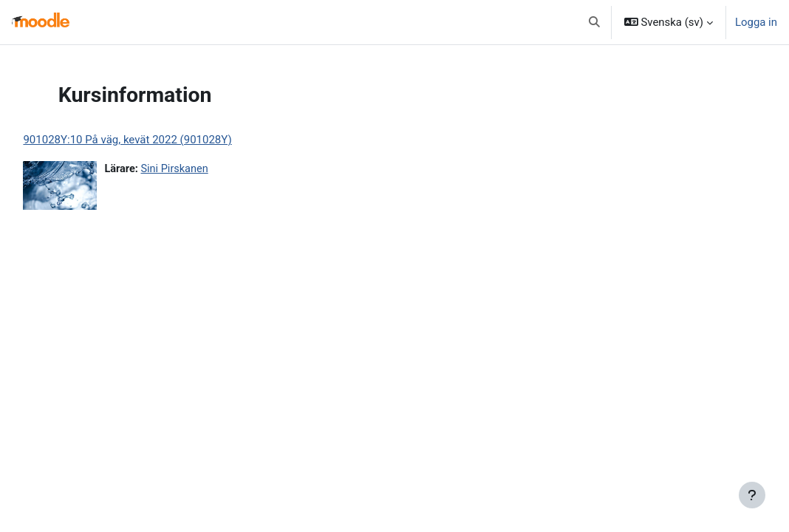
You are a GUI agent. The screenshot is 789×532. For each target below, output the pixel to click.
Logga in (756, 22)
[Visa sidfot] (752, 495)
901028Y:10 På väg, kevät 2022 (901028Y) (160, 140)
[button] (594, 22)
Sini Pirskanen (210, 169)
